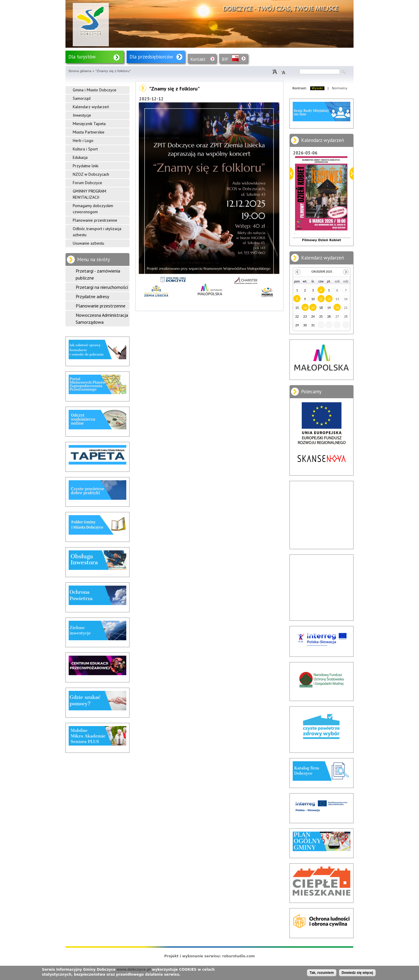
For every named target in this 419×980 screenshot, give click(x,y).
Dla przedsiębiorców (151, 57)
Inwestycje (82, 115)
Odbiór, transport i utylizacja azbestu (97, 232)
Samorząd (82, 98)
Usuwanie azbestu (88, 243)
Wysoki (317, 88)
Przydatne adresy (92, 296)
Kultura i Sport (85, 149)
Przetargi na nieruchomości (102, 287)
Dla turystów (82, 57)
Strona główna (80, 71)
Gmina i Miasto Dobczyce (95, 90)
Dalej (351, 174)
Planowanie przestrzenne (95, 220)
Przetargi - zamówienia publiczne (98, 274)
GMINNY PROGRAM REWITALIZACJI (89, 194)
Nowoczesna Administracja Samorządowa (102, 319)
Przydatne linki (86, 166)
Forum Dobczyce (87, 183)
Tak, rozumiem (322, 973)
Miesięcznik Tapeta (89, 124)
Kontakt (198, 59)
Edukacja (80, 157)
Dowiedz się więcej (357, 973)
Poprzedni (292, 174)
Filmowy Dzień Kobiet (322, 240)
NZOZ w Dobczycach (91, 174)
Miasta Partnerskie (89, 132)
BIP (225, 59)
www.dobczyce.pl (134, 970)
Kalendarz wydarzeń (91, 107)
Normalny (340, 88)
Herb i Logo (83, 140)
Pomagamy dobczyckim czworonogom (93, 209)
